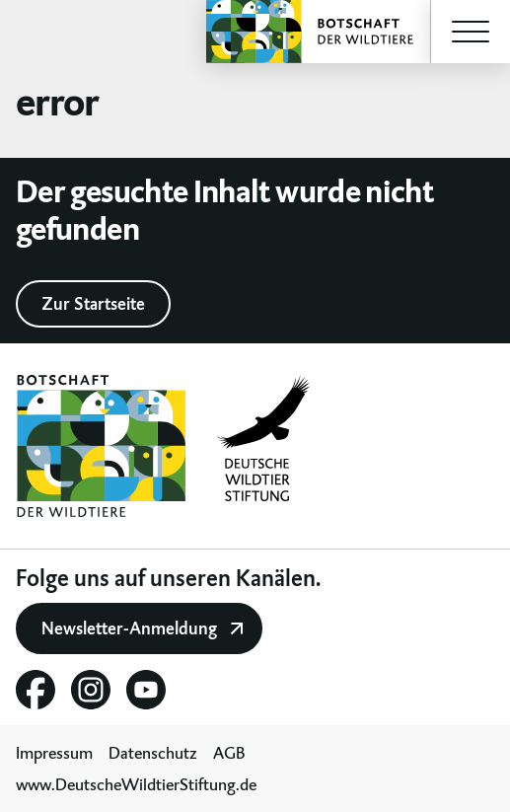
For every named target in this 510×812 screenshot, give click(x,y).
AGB (229, 753)
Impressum (54, 753)
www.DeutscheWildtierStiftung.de (136, 784)
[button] (471, 32)
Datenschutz (153, 753)
